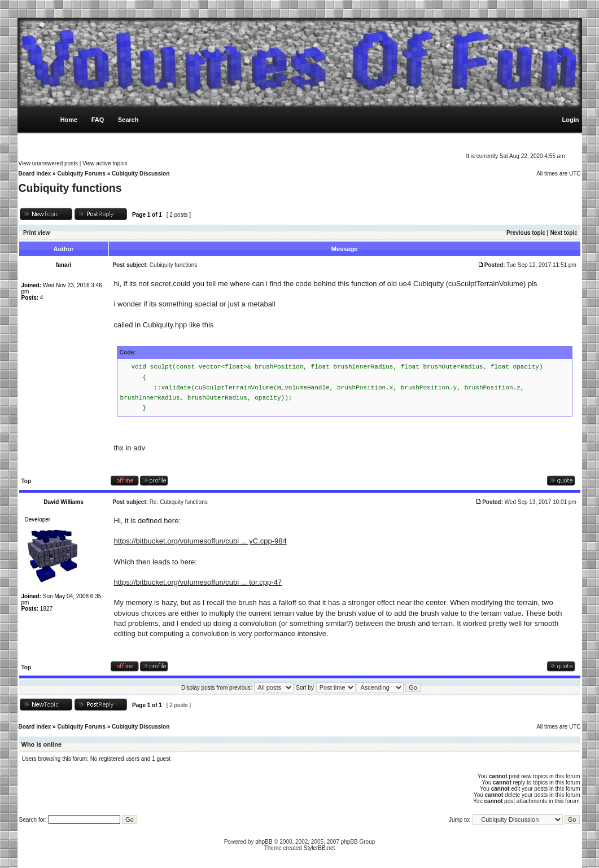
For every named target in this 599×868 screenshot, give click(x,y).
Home (69, 120)
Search (128, 120)
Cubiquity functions (70, 188)
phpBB (264, 842)
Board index (35, 174)
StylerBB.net (320, 848)
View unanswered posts (48, 163)
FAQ (98, 120)
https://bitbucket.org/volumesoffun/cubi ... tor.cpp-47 (198, 582)
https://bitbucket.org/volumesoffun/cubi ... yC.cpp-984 (200, 541)
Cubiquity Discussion (141, 174)
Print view (36, 233)
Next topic (563, 233)
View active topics (105, 163)
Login (571, 120)
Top (27, 481)
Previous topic (526, 233)
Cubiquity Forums (81, 174)
